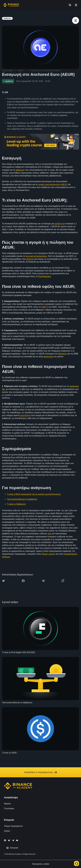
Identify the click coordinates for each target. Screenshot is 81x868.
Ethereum (62, 354)
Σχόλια (7, 831)
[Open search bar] (69, 5)
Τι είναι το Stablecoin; (17, 504)
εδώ (50, 534)
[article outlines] (76, 20)
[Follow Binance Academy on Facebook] (5, 840)
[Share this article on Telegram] (43, 581)
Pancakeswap (44, 276)
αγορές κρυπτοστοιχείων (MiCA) (53, 184)
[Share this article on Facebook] (23, 581)
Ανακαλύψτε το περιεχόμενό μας (41, 772)
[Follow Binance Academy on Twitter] (9, 840)
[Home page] (11, 5)
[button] (76, 5)
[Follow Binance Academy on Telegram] (13, 840)
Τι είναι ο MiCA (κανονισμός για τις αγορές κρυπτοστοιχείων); (34, 494)
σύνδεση (58, 224)
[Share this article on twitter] (4, 581)
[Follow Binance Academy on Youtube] (17, 840)
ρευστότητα (25, 415)
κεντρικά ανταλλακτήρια (36, 256)
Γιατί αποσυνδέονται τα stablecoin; (22, 499)
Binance (30, 259)
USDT (44, 307)
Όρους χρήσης (49, 554)
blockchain (48, 357)
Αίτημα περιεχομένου (13, 826)
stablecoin (20, 170)
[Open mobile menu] (76, 5)
